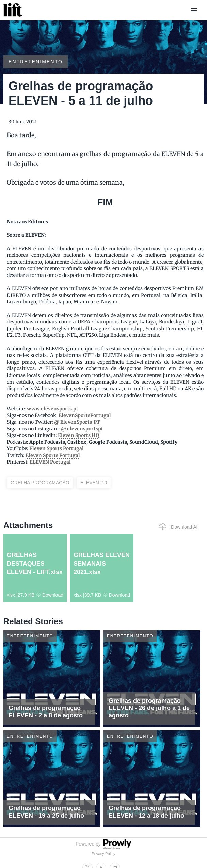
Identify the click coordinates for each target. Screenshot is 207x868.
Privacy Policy (103, 854)
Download (50, 595)
